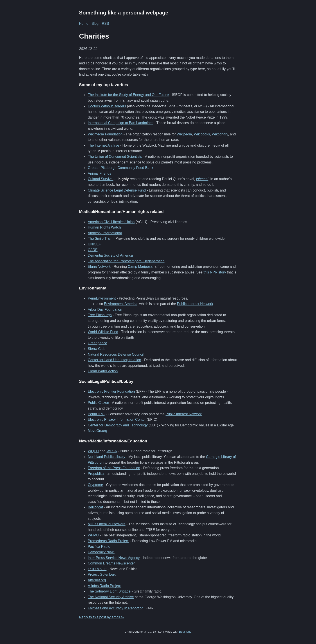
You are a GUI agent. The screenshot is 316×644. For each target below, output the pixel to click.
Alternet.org (97, 580)
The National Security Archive (111, 597)
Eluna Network (99, 267)
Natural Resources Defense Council (116, 354)
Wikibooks (202, 134)
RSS (105, 24)
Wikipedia (184, 134)
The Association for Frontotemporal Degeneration (126, 261)
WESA (111, 451)
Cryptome (95, 485)
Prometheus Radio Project (108, 541)
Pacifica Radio (99, 547)
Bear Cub (185, 632)
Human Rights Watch (104, 227)
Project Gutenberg (102, 574)
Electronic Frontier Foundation (111, 391)
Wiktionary (220, 134)
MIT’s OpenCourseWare (107, 524)
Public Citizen (98, 403)
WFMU (93, 535)
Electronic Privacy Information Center (117, 420)
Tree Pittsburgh (100, 315)
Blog (95, 24)
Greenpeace (97, 343)
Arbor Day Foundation (105, 310)
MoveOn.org (97, 431)
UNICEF (94, 244)
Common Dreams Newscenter (111, 563)
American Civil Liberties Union (111, 222)
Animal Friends (100, 173)
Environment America (121, 304)
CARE (93, 250)
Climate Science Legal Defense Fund (117, 190)
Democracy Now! (101, 552)
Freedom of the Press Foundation (114, 468)
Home (84, 24)
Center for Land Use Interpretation (114, 360)
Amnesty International (105, 233)
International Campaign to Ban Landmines (121, 123)
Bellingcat (95, 507)
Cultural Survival (101, 179)
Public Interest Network (195, 304)
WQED (93, 451)
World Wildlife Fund (103, 332)
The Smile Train (100, 239)
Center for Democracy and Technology (118, 425)
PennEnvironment (102, 298)
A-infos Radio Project (104, 586)
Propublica (96, 474)
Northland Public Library (107, 457)
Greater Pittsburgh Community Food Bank (120, 168)
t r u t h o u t (97, 569)
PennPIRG (96, 414)
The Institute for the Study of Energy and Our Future (128, 95)
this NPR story (215, 272)
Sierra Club (97, 349)
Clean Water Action (103, 371)
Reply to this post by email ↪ (101, 617)
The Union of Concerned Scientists (115, 157)
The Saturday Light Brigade (109, 591)
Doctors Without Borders (107, 106)
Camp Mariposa (140, 267)
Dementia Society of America (110, 255)
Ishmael (202, 179)
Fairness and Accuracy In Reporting (116, 608)
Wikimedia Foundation (105, 134)
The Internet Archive (103, 145)
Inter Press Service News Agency (114, 558)
